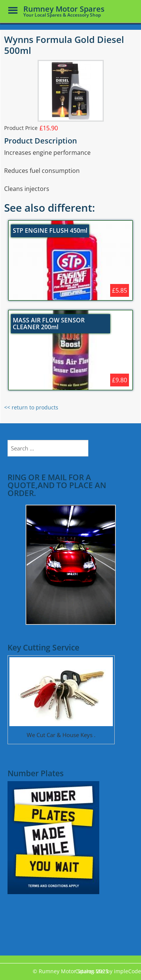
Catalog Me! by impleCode (108, 971)
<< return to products (31, 407)
